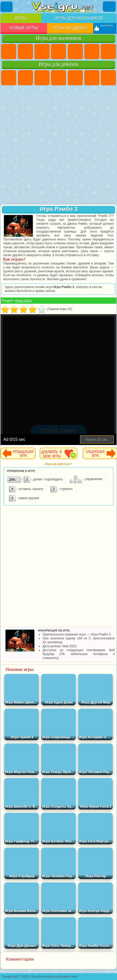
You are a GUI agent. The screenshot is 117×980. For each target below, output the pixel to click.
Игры (21, 18)
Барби (58, 78)
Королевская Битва (92, 52)
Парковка (9, 52)
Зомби (75, 52)
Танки (58, 52)
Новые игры (24, 28)
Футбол (25, 52)
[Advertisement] (58, 145)
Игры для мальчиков (79, 18)
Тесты (75, 78)
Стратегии (42, 52)
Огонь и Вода (42, 78)
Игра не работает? (58, 464)
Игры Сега (23, 300)
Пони (9, 78)
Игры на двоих (70, 28)
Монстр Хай (92, 78)
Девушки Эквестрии (25, 78)
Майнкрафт (108, 52)
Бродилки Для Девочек (108, 78)
